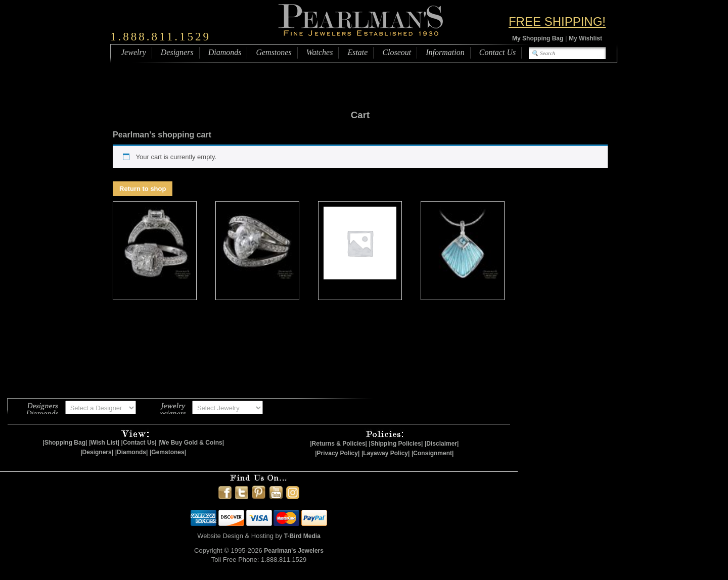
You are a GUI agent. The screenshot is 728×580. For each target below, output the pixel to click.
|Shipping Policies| (396, 444)
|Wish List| (104, 443)
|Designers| (97, 452)
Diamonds (225, 52)
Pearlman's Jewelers (294, 551)
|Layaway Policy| (385, 453)
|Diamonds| (132, 452)
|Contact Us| (139, 443)
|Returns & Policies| (338, 444)
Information (445, 52)
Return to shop (143, 189)
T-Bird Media (302, 536)
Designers (177, 52)
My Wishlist (585, 38)
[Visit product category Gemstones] (360, 251)
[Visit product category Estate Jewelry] (257, 251)
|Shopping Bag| (65, 443)
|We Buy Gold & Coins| (191, 443)
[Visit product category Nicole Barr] (463, 251)
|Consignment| (433, 453)
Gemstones (274, 52)
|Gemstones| (168, 452)
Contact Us (497, 52)
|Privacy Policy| (337, 453)
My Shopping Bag (538, 38)
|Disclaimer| (442, 444)
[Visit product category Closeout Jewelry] (155, 251)
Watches (320, 52)
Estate (357, 52)
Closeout (397, 52)
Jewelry (133, 52)
